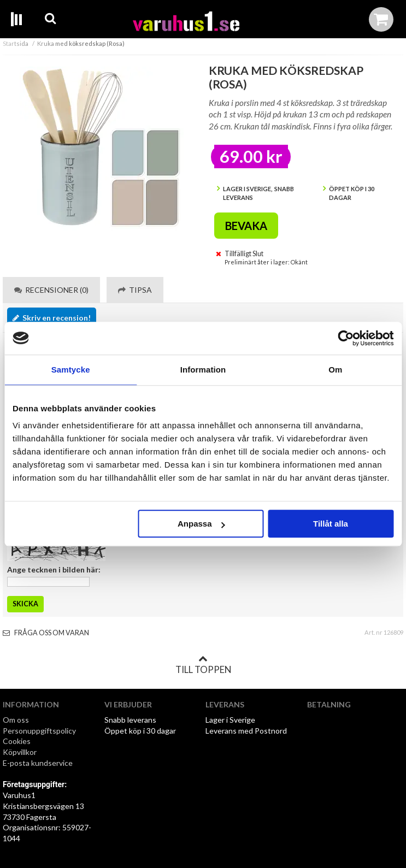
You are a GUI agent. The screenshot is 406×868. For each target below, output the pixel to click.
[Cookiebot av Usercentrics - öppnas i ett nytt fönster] (346, 338)
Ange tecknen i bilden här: (54, 569)
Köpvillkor (20, 752)
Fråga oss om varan (46, 633)
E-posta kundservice (39, 763)
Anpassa (201, 524)
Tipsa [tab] (135, 290)
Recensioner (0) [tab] (51, 290)
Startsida (16, 43)
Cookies (17, 741)
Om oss (16, 720)
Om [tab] (335, 370)
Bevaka (246, 226)
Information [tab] (203, 370)
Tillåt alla (331, 524)
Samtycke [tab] (71, 370)
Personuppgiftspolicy (39, 731)
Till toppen (203, 665)
